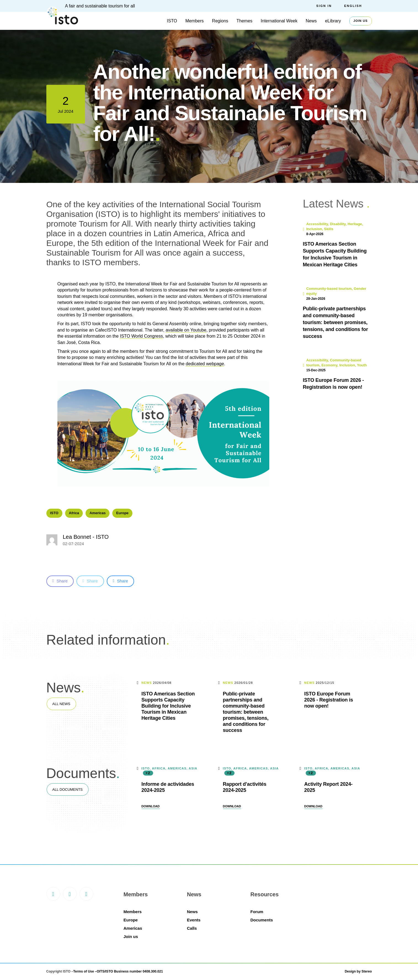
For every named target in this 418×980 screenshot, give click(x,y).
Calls (192, 928)
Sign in (324, 6)
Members (195, 21)
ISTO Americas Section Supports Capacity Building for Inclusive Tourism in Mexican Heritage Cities (168, 706)
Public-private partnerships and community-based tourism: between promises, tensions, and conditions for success (246, 712)
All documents (68, 789)
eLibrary (333, 21)
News (311, 21)
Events (194, 920)
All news (61, 704)
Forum (257, 912)
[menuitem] (358, 6)
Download (151, 806)
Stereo (367, 971)
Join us (361, 21)
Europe (122, 513)
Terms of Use (83, 971)
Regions (220, 21)
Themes (244, 21)
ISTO (172, 21)
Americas (98, 513)
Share (60, 581)
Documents (262, 920)
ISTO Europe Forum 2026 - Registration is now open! (329, 700)
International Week (279, 21)
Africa (74, 513)
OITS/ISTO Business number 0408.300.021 (130, 971)
